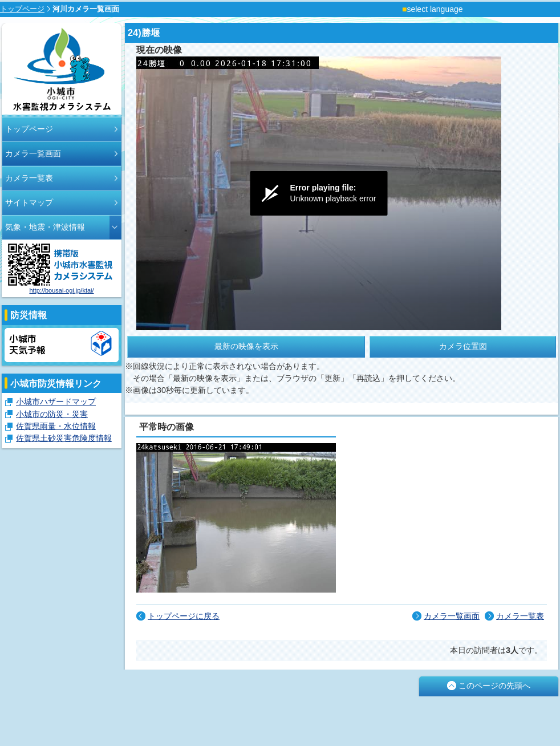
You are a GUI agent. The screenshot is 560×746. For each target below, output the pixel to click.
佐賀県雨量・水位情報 (56, 426)
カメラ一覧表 (29, 178)
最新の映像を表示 (246, 346)
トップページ (22, 9)
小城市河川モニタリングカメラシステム (62, 70)
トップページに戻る (184, 616)
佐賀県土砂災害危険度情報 (64, 438)
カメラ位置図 (463, 346)
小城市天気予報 (62, 345)
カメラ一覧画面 (33, 153)
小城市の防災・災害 (52, 414)
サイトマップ (29, 202)
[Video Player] (319, 193)
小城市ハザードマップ (56, 402)
